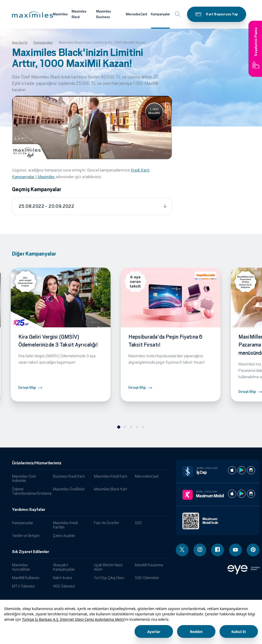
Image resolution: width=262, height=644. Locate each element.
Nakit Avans (63, 578)
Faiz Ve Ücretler (106, 523)
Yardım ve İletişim (26, 536)
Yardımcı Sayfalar (29, 510)
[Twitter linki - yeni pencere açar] (182, 550)
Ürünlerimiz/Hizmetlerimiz (37, 463)
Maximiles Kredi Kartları (65, 525)
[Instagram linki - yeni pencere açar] (200, 550)
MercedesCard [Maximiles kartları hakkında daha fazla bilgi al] (137, 14)
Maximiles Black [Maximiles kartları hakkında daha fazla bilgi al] (79, 14)
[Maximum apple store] (232, 494)
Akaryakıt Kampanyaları (64, 567)
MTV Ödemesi (23, 586)
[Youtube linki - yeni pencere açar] (235, 550)
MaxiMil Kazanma (149, 565)
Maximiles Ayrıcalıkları (21, 567)
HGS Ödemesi (64, 586)
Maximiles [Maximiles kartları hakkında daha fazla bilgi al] (60, 14)
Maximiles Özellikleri (69, 489)
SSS (138, 523)
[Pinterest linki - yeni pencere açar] (253, 550)
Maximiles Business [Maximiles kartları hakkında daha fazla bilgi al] (104, 14)
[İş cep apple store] (232, 470)
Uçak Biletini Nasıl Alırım (108, 567)
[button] (32, 15)
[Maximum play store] (242, 494)
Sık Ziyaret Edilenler (31, 552)
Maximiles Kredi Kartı (111, 476)
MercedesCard (147, 476)
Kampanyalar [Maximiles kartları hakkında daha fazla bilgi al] (160, 14)
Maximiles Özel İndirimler (24, 478)
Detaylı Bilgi (27, 388)
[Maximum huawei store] (251, 494)
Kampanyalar (23, 523)
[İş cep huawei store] (251, 470)
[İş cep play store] (242, 470)
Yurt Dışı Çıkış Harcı (109, 578)
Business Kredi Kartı (69, 476)
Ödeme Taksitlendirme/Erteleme (31, 491)
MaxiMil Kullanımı (26, 578)
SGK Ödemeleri (147, 578)
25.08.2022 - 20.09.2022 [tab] (46, 206)
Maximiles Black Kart (111, 489)
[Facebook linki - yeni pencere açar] (217, 550)
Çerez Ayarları (64, 536)
